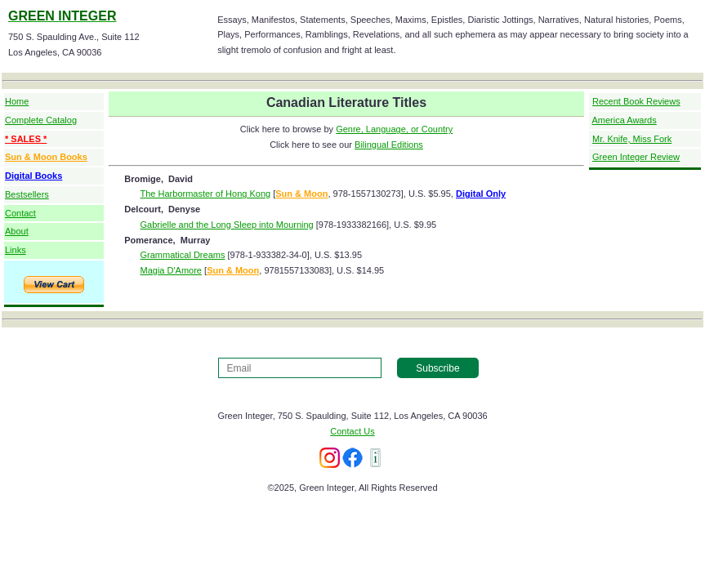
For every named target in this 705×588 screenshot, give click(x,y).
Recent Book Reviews (636, 101)
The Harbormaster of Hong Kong (206, 194)
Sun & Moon (301, 194)
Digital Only (481, 194)
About (17, 231)
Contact (20, 213)
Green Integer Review (636, 157)
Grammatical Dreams (183, 255)
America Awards (624, 120)
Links (16, 250)
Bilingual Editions (389, 145)
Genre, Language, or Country (394, 129)
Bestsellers (27, 194)
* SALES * (26, 139)
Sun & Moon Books (46, 157)
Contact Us (352, 431)
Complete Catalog (41, 120)
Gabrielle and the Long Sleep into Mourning (227, 225)
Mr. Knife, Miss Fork (632, 139)
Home (17, 101)
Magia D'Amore (171, 270)
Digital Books (33, 176)
